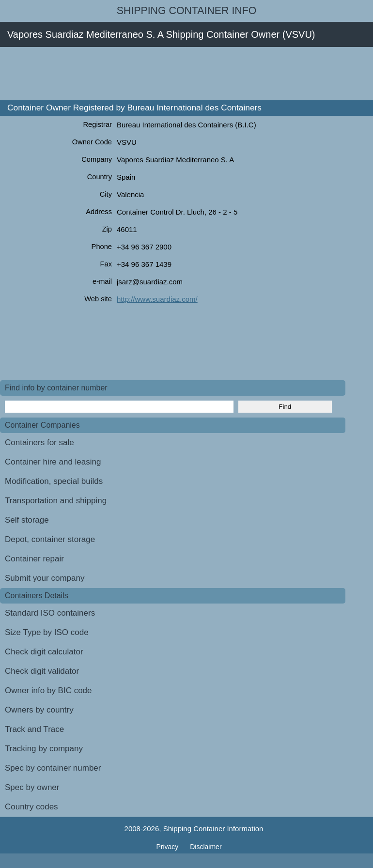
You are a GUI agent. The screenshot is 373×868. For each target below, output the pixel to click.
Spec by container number (53, 768)
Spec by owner (32, 787)
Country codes (31, 807)
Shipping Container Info (187, 11)
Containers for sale (39, 442)
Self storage (27, 520)
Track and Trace (34, 729)
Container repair (34, 559)
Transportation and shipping (56, 501)
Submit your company (45, 578)
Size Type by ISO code (47, 632)
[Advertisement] (176, 74)
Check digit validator (42, 671)
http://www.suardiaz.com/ (157, 299)
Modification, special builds (54, 481)
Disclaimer (206, 847)
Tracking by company (44, 749)
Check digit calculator (44, 652)
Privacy (168, 847)
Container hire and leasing (53, 462)
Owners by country (39, 710)
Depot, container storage (50, 539)
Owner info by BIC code (48, 690)
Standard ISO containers (50, 613)
